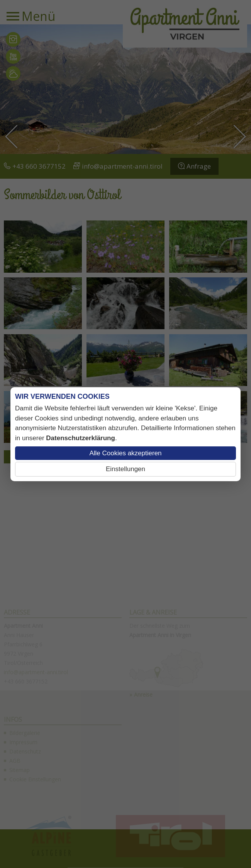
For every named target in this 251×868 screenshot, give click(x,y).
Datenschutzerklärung (81, 438)
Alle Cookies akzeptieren (125, 453)
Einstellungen (126, 469)
